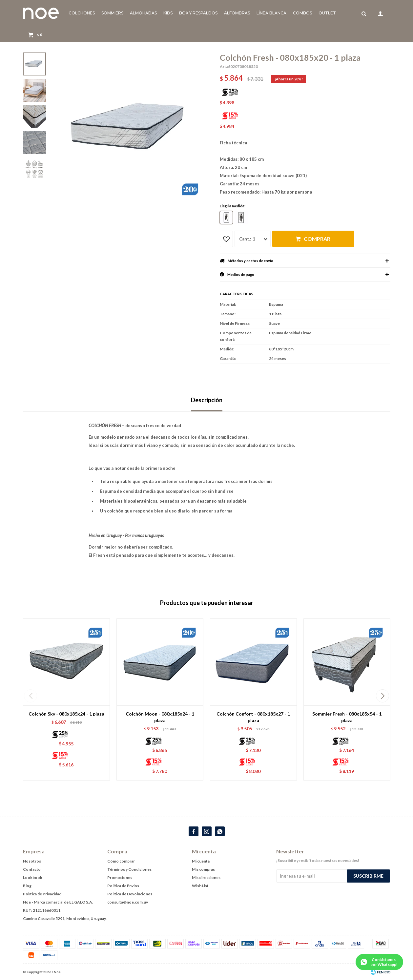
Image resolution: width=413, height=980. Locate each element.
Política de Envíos (123, 886)
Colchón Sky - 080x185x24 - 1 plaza (66, 714)
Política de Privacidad (42, 894)
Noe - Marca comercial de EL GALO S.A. (58, 902)
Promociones (120, 877)
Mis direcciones (206, 877)
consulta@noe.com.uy (128, 902)
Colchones (82, 13)
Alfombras (237, 13)
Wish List (200, 886)
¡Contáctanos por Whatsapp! (384, 962)
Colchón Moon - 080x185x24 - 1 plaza (160, 717)
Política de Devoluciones (130, 894)
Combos (302, 13)
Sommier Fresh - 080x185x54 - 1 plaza (347, 717)
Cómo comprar (121, 861)
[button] (383, 696)
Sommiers (112, 13)
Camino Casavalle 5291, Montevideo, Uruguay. (65, 918)
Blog (27, 886)
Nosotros (32, 861)
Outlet (327, 13)
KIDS (168, 13)
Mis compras (203, 869)
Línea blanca (271, 13)
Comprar (317, 239)
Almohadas (143, 13)
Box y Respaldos (198, 13)
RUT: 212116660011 (42, 910)
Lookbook (33, 877)
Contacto (32, 869)
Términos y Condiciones (129, 869)
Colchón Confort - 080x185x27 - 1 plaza (253, 717)
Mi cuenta (201, 861)
